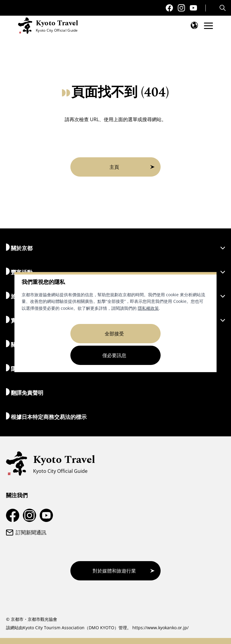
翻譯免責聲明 (25, 392)
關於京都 (115, 248)
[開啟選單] (208, 26)
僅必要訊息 (114, 355)
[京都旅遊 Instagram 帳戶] (181, 8)
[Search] (223, 8)
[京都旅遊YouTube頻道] (193, 8)
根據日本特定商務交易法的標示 (46, 416)
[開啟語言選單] (194, 25)
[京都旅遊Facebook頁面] (169, 8)
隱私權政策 (148, 308)
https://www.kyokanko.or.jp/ (160, 628)
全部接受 (114, 334)
